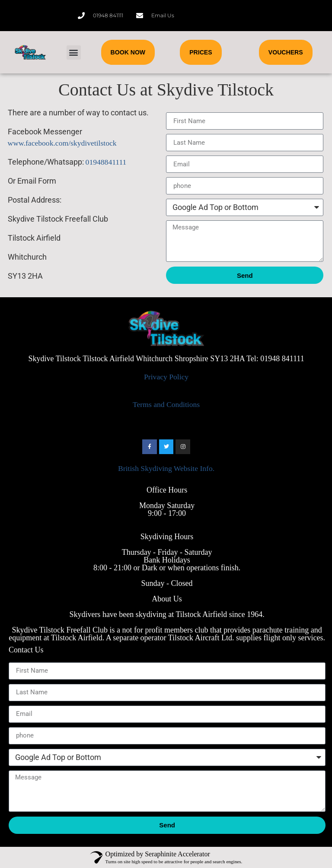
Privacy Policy (166, 377)
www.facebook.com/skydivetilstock (62, 143)
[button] (74, 52)
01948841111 (106, 162)
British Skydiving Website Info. (166, 468)
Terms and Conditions (166, 404)
